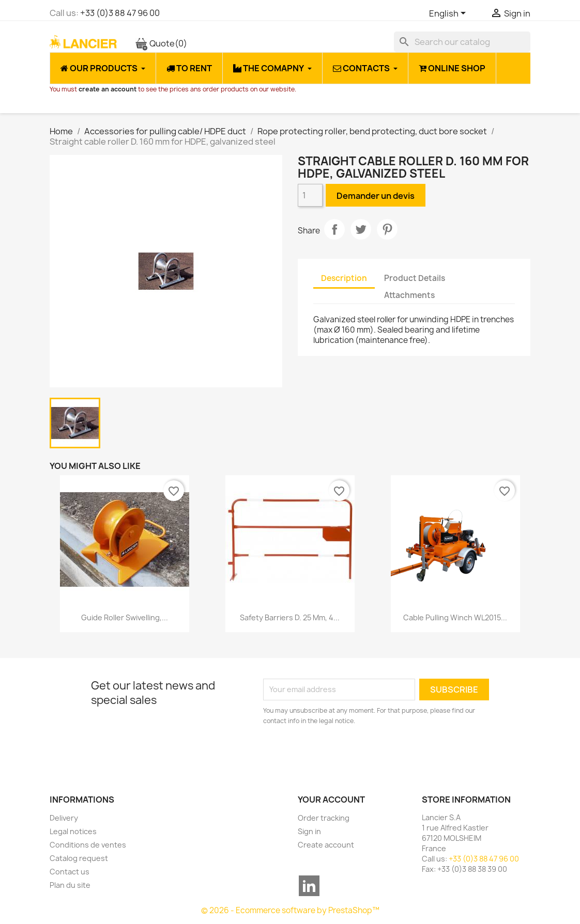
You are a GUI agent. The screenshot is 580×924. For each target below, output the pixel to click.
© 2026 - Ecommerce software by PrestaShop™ (290, 910)
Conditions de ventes (88, 845)
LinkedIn (309, 886)
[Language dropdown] (449, 14)
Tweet (361, 229)
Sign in (309, 831)
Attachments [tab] (409, 295)
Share (334, 229)
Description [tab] (344, 278)
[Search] (462, 42)
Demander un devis (376, 196)
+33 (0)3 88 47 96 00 (120, 13)
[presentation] (349, 755)
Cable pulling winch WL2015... (455, 617)
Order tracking (324, 818)
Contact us (70, 872)
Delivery (64, 818)
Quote (161, 43)
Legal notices (73, 831)
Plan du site (70, 885)
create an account (108, 89)
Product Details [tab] (415, 278)
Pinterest (387, 229)
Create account (326, 845)
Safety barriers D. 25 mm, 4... (290, 617)
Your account (331, 800)
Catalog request (79, 858)
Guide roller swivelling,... (125, 617)
